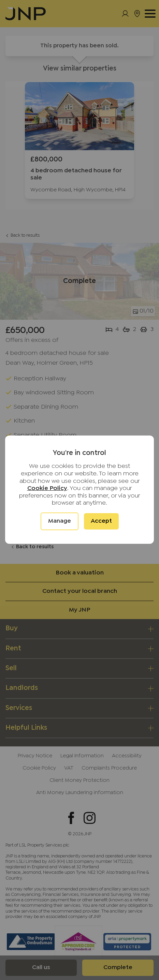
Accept (101, 521)
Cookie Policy (47, 488)
